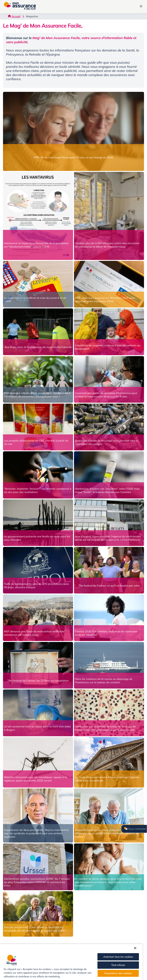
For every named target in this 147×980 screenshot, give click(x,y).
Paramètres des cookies (118, 973)
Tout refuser (118, 965)
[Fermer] (135, 948)
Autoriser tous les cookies (118, 957)
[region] (71, 962)
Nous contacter (135, 829)
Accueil (14, 16)
